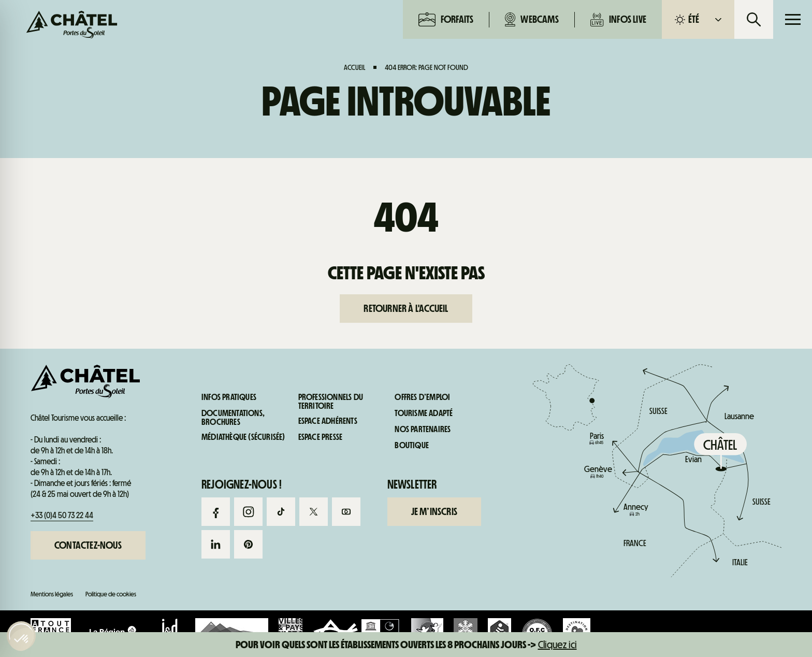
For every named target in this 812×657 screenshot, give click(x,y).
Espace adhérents (328, 421)
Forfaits (446, 19)
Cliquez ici (557, 645)
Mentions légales (52, 594)
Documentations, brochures (233, 418)
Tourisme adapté (424, 413)
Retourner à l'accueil (406, 308)
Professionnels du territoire (331, 402)
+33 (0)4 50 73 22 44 (62, 515)
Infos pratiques (640, 444)
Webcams (532, 19)
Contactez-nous (88, 545)
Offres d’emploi (422, 397)
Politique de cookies (111, 594)
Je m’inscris (434, 511)
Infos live (618, 19)
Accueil (354, 67)
